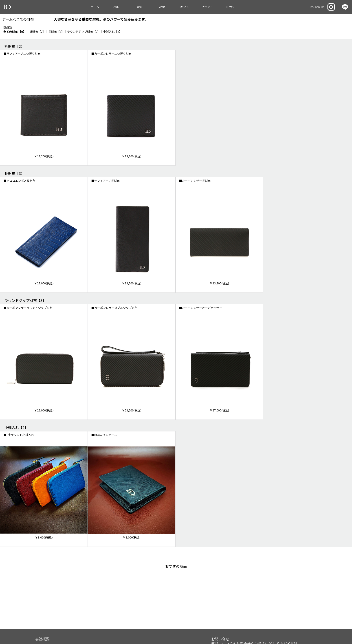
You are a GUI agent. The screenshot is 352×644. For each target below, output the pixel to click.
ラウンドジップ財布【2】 (84, 32)
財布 (140, 7)
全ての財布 (25, 19)
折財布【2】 (37, 32)
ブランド (207, 7)
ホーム (95, 7)
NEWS (230, 7)
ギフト (185, 7)
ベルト (117, 7)
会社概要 (42, 639)
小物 (162, 7)
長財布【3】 (56, 32)
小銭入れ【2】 (112, 32)
